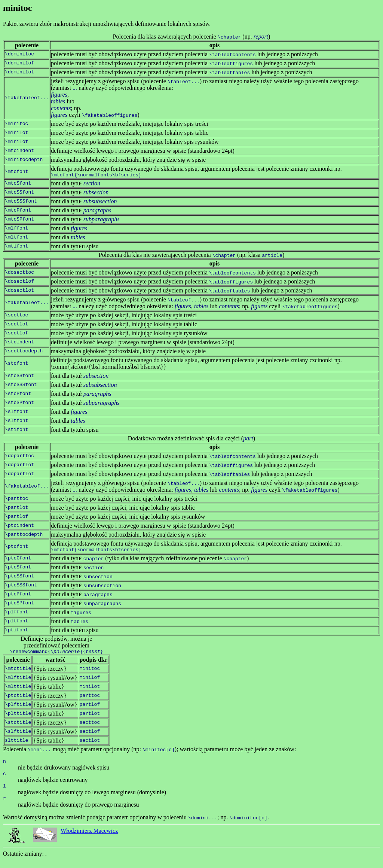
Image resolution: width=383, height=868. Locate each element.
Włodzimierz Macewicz (89, 839)
